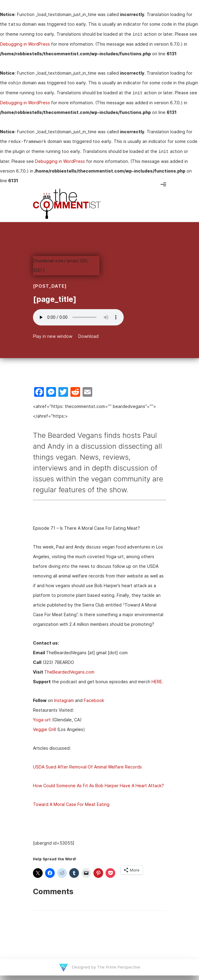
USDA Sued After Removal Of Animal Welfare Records (87, 767)
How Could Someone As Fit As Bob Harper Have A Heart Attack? (98, 786)
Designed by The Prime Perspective (106, 967)
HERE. (157, 682)
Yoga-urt (42, 720)
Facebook (94, 700)
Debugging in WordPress (25, 44)
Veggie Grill (44, 729)
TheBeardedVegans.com (69, 672)
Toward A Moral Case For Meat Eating (71, 804)
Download (88, 336)
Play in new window (53, 336)
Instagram (64, 700)
